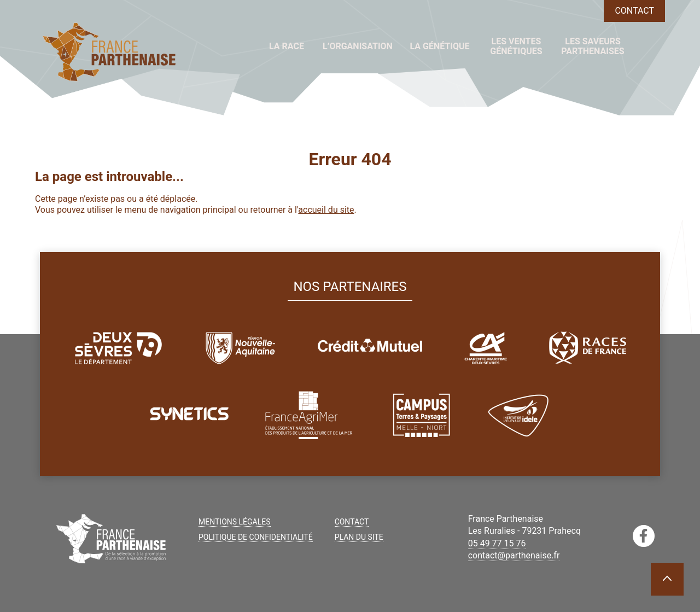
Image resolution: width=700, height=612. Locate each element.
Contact (634, 11)
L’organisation (358, 46)
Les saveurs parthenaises (593, 46)
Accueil (241, 46)
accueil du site (326, 210)
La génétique (439, 46)
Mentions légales (235, 522)
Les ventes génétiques (516, 46)
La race (287, 46)
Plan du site (359, 537)
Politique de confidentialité (256, 537)
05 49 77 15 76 (497, 543)
